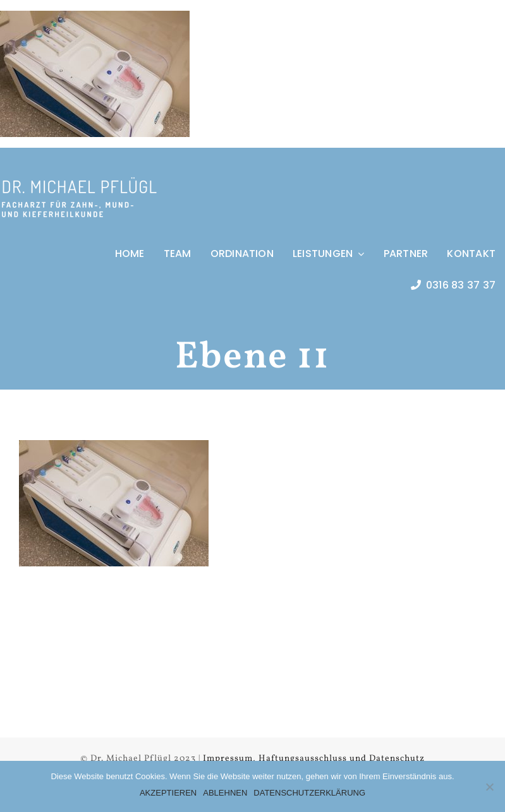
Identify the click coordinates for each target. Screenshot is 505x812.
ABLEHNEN (225, 793)
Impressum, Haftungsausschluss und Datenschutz (314, 759)
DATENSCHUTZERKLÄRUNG (309, 793)
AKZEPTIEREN (168, 793)
